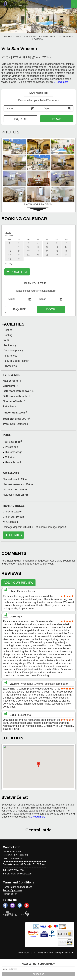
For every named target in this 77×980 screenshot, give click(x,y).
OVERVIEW (9, 36)
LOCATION (38, 39)
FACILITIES (56, 36)
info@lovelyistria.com (21, 874)
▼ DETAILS (13, 535)
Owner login (23, 953)
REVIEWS (68, 36)
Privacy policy (10, 894)
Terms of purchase (12, 890)
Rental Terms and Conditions (17, 887)
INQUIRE (21, 119)
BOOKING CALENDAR (38, 36)
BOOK (57, 119)
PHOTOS (20, 36)
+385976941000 (15, 870)
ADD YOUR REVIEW (18, 583)
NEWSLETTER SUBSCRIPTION (38, 964)
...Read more (61, 82)
